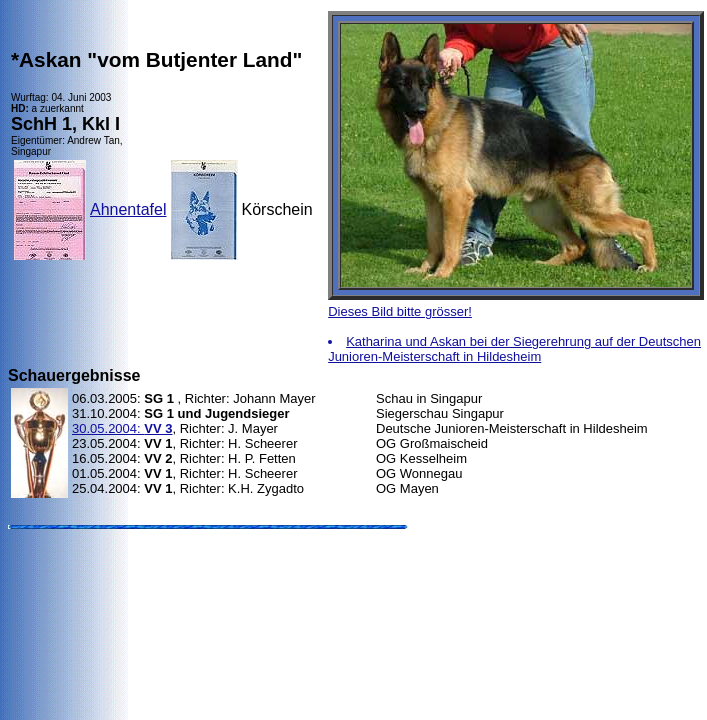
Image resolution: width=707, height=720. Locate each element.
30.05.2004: (122, 428)
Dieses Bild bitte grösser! (400, 311)
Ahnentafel (128, 209)
